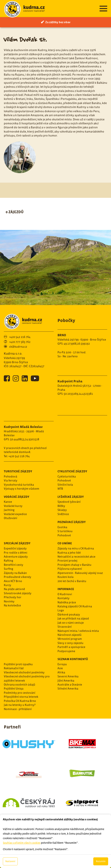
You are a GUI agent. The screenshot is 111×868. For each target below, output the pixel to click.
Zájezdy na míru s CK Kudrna (76, 548)
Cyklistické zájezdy (72, 471)
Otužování (10, 518)
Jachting (9, 510)
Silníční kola (65, 485)
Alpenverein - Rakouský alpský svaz (80, 573)
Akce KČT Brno (13, 581)
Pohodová (10, 476)
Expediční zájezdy (15, 548)
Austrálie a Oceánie (70, 685)
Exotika (62, 527)
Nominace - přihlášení (18, 709)
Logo (61, 610)
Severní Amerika (68, 676)
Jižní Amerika (66, 681)
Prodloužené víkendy (18, 577)
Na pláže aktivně (14, 589)
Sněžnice (63, 514)
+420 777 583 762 (20, 342)
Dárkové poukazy (69, 614)
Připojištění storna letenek (21, 697)
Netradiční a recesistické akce (76, 557)
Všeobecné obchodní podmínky (24, 672)
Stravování (65, 627)
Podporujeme (66, 651)
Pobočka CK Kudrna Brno (20, 701)
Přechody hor (13, 597)
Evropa (62, 664)
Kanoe (8, 502)
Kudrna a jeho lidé (69, 553)
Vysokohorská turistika (19, 485)
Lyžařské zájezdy (71, 497)
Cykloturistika (67, 476)
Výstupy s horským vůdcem (22, 489)
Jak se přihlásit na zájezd (73, 618)
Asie (60, 668)
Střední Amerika (68, 688)
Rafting (8, 561)
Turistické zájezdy (18, 471)
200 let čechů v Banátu (72, 581)
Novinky (9, 601)
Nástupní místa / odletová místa (78, 631)
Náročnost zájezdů (69, 635)
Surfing (8, 569)
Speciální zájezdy (17, 543)
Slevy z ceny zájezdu (70, 643)
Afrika (61, 672)
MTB (60, 489)
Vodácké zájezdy (17, 497)
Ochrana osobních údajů (20, 685)
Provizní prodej (67, 561)
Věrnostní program (70, 639)
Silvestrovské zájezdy (18, 593)
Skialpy (62, 510)
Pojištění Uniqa (14, 688)
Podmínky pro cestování (20, 693)
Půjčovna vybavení (70, 569)
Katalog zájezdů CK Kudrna (75, 606)
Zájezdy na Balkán (15, 573)
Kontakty (63, 598)
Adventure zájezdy (16, 557)
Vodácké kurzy (13, 506)
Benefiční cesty (14, 565)
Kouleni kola (65, 577)
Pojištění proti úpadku (18, 664)
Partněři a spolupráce (71, 647)
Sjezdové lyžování (69, 502)
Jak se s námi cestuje (71, 623)
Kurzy (8, 585)
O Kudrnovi (65, 594)
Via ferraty (11, 480)
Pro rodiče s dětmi (16, 553)
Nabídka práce (67, 602)
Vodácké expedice (15, 514)
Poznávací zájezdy (72, 522)
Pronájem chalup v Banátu (74, 565)
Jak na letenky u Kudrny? (20, 705)
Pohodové (64, 480)
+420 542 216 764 (20, 337)
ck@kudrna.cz (18, 347)
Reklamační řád (14, 668)
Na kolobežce (12, 605)
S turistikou (65, 531)
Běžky (61, 506)
